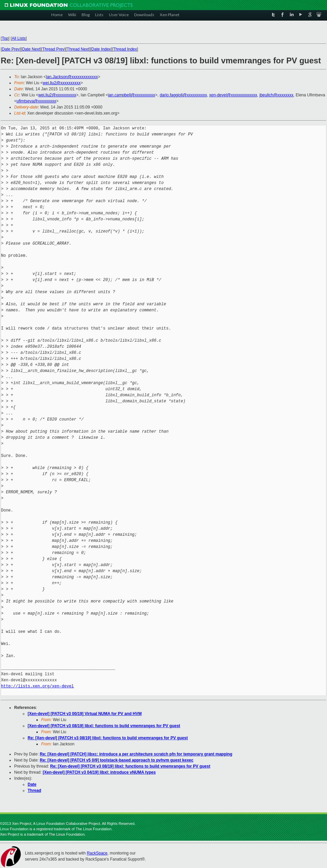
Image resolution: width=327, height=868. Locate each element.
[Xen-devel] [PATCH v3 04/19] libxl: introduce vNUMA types (99, 772)
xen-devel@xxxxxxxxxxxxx (233, 95)
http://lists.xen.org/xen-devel (37, 686)
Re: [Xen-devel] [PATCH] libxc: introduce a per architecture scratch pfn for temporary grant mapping (136, 754)
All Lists (19, 38)
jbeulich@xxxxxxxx (276, 95)
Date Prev (11, 49)
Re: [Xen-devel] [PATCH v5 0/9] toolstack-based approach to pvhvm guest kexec (117, 760)
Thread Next (78, 49)
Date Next (31, 49)
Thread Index (125, 49)
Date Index (101, 49)
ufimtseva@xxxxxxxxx (36, 101)
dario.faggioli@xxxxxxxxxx (183, 95)
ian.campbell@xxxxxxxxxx (131, 95)
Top (5, 38)
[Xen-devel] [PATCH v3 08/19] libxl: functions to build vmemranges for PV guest (104, 726)
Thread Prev (53, 49)
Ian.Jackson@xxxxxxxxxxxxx (72, 77)
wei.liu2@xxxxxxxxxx (62, 83)
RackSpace (97, 853)
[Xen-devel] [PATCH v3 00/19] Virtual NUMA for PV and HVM (85, 714)
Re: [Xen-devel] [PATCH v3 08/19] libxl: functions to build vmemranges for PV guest (108, 738)
